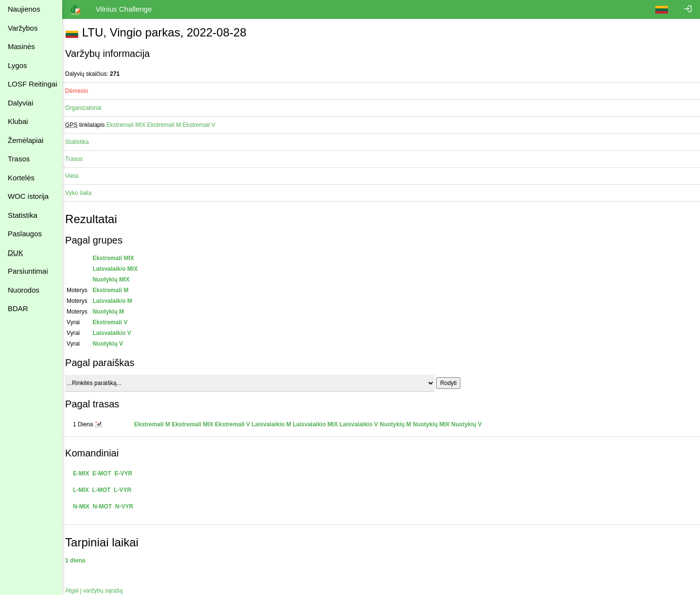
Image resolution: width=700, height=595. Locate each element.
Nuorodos (24, 290)
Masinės (21, 46)
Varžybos (23, 28)
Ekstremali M (169, 125)
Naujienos (24, 9)
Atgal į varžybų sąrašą (99, 591)
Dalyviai (21, 103)
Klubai (18, 121)
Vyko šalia (83, 193)
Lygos (17, 65)
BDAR (18, 308)
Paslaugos (25, 234)
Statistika (23, 215)
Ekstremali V (203, 125)
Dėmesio (81, 91)
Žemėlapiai (26, 140)
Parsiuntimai (28, 271)
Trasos (19, 159)
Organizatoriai (88, 108)
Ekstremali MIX (131, 125)
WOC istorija (28, 196)
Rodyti (453, 383)
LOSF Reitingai (33, 84)
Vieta (77, 176)
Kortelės (21, 178)
